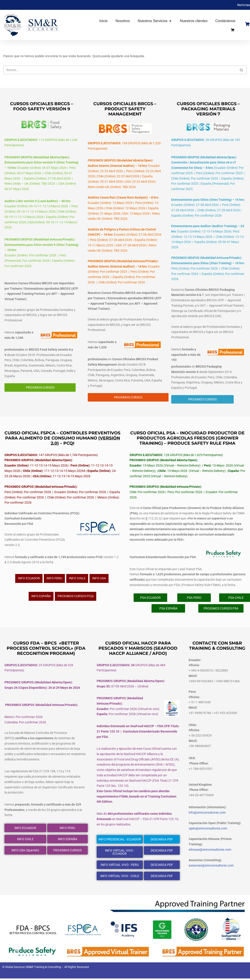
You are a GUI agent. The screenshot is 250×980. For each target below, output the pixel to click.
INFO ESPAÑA (41, 597)
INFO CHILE (77, 579)
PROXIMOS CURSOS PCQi (76, 597)
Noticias (244, 5)
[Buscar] (120, 70)
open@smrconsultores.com (208, 830)
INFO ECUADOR (29, 579)
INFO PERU (54, 579)
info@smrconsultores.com (207, 814)
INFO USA (99, 579)
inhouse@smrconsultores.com (210, 851)
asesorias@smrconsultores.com (211, 867)
